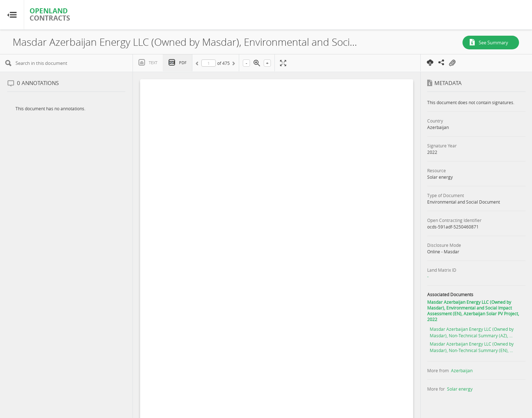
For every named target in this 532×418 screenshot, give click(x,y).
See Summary (493, 43)
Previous (198, 65)
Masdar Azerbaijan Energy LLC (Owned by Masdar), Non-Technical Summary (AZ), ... (472, 332)
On (452, 63)
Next (233, 65)
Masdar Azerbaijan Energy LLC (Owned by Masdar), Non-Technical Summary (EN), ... (472, 347)
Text (153, 63)
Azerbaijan (462, 370)
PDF (183, 63)
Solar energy (460, 389)
